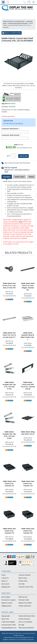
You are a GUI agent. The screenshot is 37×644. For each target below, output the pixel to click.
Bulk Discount (23, 597)
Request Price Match (25, 603)
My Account (5, 584)
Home (3, 575)
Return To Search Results (12, 33)
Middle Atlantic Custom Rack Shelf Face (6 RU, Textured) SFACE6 (28, 386)
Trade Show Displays (8, 622)
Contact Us (5, 578)
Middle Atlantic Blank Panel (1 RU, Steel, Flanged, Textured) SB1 (28, 287)
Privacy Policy (23, 581)
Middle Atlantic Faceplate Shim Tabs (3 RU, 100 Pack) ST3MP (9, 435)
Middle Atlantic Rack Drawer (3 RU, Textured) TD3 (28, 483)
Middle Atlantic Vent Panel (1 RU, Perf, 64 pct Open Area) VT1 (9, 335)
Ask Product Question (22, 170)
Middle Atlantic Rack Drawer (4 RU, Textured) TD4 (9, 531)
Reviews (31, 177)
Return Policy (23, 578)
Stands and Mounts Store (27, 616)
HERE (21, 222)
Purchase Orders (24, 600)
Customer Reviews (25, 575)
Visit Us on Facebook (25, 622)
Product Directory (24, 619)
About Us (4, 581)
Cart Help (22, 584)
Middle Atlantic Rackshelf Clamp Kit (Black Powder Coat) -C (28, 336)
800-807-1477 (9, 170)
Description (7, 177)
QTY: (8, 156)
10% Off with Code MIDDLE (14, 124)
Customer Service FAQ (26, 587)
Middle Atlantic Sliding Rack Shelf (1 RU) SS (28, 433)
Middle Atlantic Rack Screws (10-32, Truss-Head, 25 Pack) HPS (9, 286)
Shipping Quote (6, 606)
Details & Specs (20, 177)
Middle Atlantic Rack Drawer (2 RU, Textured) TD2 (9, 483)
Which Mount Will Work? (26, 628)
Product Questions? (25, 606)
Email (6, 172)
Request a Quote (7, 603)
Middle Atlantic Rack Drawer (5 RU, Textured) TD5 (28, 531)
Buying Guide (6, 616)
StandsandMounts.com (9, 628)
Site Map (21, 625)
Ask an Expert (6, 597)
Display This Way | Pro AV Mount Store (14, 21)
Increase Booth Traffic (9, 625)
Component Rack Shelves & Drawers (18, 23)
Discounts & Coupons (8, 600)
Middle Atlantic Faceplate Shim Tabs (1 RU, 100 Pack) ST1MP (9, 386)
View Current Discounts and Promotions (17, 163)
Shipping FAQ (6, 587)
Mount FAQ (5, 619)
